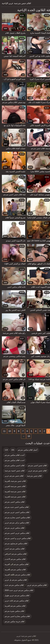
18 (28, 436)
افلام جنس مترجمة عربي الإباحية (15, 3)
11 (3, 431)
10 (9, 431)
